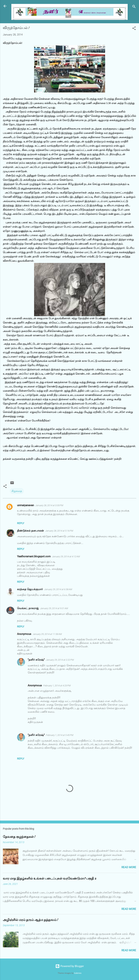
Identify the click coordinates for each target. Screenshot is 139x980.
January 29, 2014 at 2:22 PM (60, 660)
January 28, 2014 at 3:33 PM (49, 505)
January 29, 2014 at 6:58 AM (58, 589)
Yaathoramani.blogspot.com (34, 556)
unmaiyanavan (25, 505)
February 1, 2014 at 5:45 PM (60, 735)
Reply (21, 523)
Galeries (78, 973)
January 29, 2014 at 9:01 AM (54, 608)
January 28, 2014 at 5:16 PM (59, 531)
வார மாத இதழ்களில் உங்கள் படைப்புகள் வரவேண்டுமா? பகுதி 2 (49, 879)
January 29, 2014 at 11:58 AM (47, 634)
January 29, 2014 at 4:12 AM (66, 556)
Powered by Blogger (70, 966)
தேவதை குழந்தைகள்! (19, 837)
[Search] (134, 7)
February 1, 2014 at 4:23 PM (57, 686)
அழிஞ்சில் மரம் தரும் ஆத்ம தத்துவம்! (30, 920)
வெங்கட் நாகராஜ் (28, 608)
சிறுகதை (17, 491)
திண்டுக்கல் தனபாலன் (30, 531)
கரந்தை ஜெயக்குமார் (30, 589)
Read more (129, 867)
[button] (134, 29)
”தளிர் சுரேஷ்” (36, 660)
